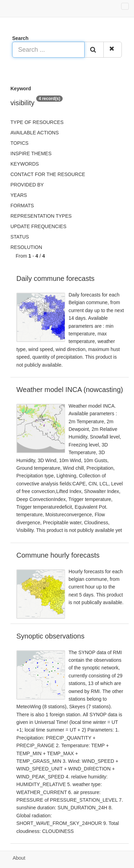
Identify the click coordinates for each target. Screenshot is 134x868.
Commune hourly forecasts (58, 555)
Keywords (25, 164)
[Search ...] (48, 50)
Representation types (41, 216)
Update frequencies (38, 226)
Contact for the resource (48, 174)
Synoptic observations (50, 636)
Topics (19, 143)
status (20, 237)
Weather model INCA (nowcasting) (70, 390)
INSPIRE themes (31, 153)
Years (19, 195)
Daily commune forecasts (56, 278)
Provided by (27, 185)
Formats (22, 206)
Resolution (26, 247)
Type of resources (37, 122)
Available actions (35, 133)
